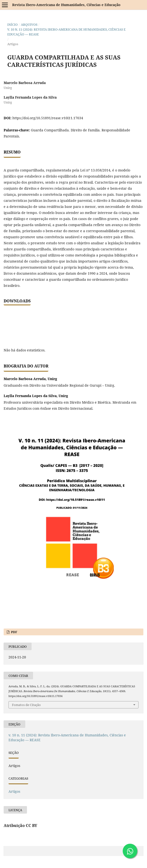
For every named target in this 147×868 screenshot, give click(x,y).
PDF (14, 632)
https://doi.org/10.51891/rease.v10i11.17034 (48, 118)
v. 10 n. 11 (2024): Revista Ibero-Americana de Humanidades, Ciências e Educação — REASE (66, 32)
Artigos (14, 791)
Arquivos (29, 25)
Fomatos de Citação (26, 705)
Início (13, 25)
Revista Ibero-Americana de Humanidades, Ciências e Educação (66, 5)
